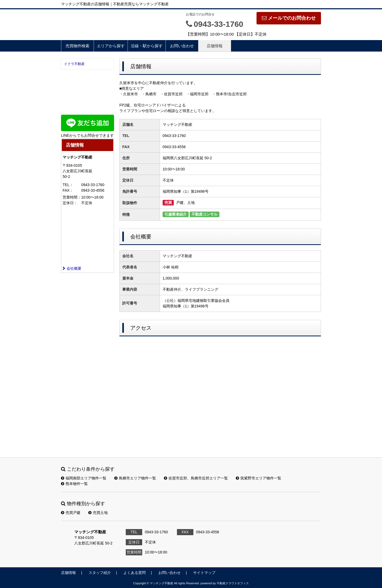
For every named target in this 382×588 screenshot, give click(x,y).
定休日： (70, 203)
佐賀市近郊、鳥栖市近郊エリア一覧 (196, 478)
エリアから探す (111, 46)
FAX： (68, 190)
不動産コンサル (205, 214)
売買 (168, 203)
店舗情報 (215, 46)
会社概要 (72, 268)
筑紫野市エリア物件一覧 (259, 478)
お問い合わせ (182, 46)
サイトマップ (204, 573)
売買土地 (98, 513)
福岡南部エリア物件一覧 (84, 478)
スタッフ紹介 (100, 573)
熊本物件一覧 (74, 484)
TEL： (68, 185)
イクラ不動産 (74, 64)
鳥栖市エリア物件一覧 (135, 478)
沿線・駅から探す (147, 46)
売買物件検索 (77, 46)
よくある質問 (134, 573)
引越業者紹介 (176, 214)
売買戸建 (71, 513)
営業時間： (72, 197)
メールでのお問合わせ (289, 18)
